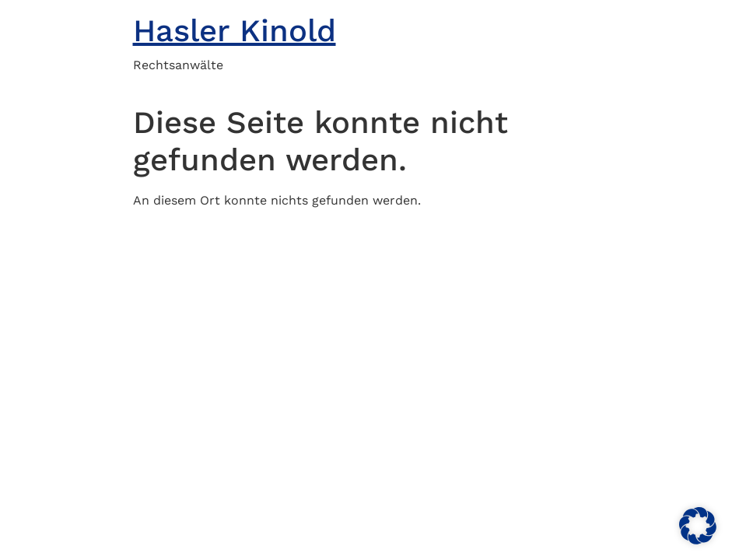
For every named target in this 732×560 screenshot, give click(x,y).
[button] (698, 526)
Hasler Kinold (235, 31)
